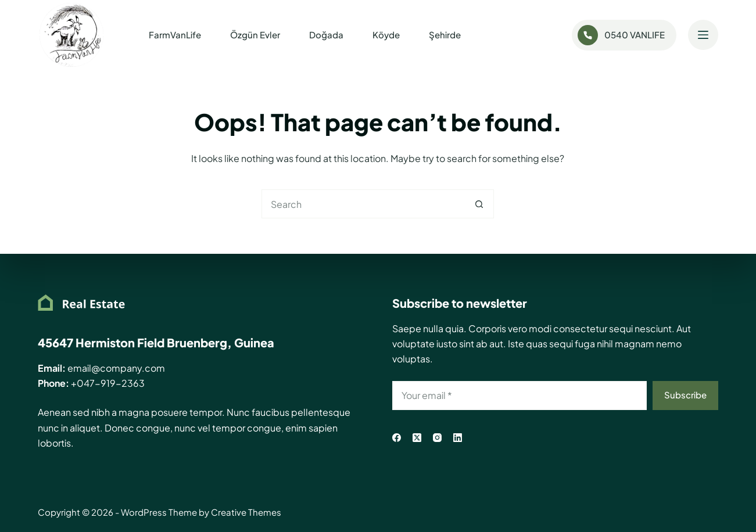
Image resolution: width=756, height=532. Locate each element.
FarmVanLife (175, 35)
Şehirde (445, 35)
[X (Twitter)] (417, 438)
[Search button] (479, 204)
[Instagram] (437, 438)
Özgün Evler (255, 35)
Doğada (326, 35)
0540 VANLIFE (621, 35)
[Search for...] (363, 204)
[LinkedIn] (458, 438)
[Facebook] (397, 438)
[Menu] (703, 35)
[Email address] (519, 396)
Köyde (386, 35)
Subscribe (685, 395)
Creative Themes (246, 512)
